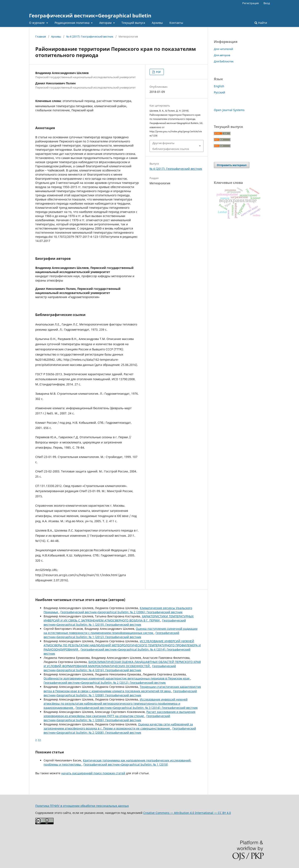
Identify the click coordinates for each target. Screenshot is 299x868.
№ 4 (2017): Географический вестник (90, 36)
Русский (219, 92)
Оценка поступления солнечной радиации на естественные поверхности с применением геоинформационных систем (121, 631)
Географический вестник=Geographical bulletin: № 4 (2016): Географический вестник (110, 668)
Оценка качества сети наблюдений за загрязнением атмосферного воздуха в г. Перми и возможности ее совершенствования (118, 726)
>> (39, 740)
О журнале (37, 23)
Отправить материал (232, 165)
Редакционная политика (72, 23)
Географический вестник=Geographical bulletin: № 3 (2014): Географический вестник (137, 708)
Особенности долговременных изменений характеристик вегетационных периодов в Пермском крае (117, 678)
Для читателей (223, 49)
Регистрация (251, 3)
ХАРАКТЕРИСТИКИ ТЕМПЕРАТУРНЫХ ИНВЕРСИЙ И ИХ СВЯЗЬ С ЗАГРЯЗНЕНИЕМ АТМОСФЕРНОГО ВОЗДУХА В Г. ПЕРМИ (119, 618)
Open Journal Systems (229, 110)
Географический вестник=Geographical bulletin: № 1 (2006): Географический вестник (107, 718)
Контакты (176, 23)
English (219, 86)
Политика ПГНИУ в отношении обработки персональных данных (82, 806)
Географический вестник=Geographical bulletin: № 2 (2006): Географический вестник (121, 612)
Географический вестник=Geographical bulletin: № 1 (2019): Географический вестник (115, 622)
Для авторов (222, 55)
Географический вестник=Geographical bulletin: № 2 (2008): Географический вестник (120, 730)
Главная (41, 36)
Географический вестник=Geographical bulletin (90, 15)
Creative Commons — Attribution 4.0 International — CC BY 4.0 (187, 813)
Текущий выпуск (133, 23)
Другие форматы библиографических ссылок (171, 146)
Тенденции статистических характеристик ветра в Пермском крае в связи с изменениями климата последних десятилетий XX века (122, 689)
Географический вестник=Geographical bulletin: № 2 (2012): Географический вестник (105, 683)
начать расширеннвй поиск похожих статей (93, 773)
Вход (267, 3)
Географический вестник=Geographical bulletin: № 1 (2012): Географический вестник (111, 635)
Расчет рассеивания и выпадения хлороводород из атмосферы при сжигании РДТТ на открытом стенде (119, 714)
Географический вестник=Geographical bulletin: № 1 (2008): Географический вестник (120, 693)
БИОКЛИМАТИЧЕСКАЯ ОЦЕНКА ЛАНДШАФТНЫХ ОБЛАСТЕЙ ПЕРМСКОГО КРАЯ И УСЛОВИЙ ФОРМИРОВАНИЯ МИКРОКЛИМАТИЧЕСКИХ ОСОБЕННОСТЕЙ (122, 664)
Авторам (106, 23)
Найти (261, 23)
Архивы (157, 23)
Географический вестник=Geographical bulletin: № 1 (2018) (126, 764)
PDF (158, 72)
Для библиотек (224, 61)
